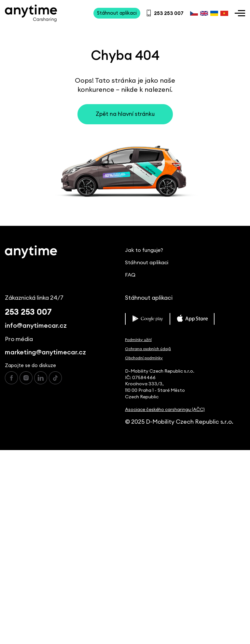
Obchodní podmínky (144, 358)
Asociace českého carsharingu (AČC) (165, 410)
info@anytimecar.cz (36, 326)
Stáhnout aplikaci (147, 263)
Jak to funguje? (144, 250)
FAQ (130, 275)
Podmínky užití (138, 340)
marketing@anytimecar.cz (45, 352)
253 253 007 (28, 312)
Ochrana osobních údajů (148, 349)
